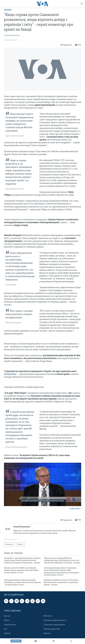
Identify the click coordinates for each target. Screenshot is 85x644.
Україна (8, 10)
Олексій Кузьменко (12, 35)
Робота (7, 620)
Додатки (47, 633)
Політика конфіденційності (55, 620)
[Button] (66, 45)
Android (7, 633)
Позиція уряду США (52, 629)
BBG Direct (48, 616)
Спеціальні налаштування (54, 625)
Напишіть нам (10, 625)
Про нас (7, 616)
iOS (5, 629)
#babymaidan (10, 374)
